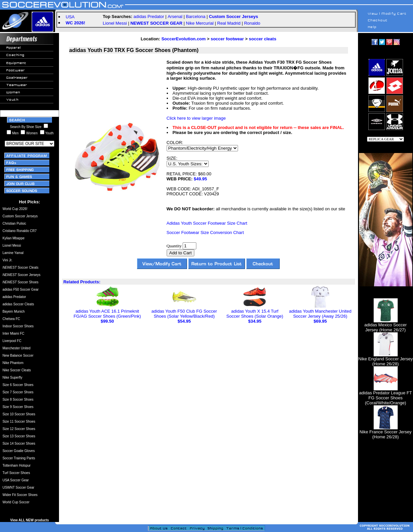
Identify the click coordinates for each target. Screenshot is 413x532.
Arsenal (175, 16)
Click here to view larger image (196, 118)
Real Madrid (229, 23)
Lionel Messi (115, 23)
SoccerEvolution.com (183, 39)
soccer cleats (262, 39)
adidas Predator (149, 16)
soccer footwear (227, 39)
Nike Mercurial (200, 23)
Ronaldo (252, 23)
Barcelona (196, 16)
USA (70, 17)
